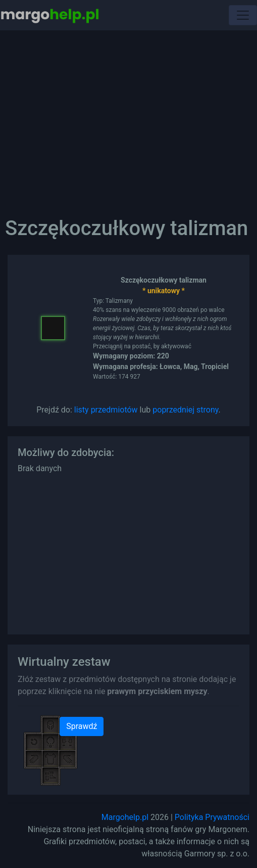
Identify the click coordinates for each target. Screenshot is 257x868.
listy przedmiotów (106, 410)
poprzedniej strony (185, 410)
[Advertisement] (128, 116)
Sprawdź (82, 726)
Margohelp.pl (125, 817)
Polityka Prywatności (212, 817)
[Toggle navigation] (243, 15)
